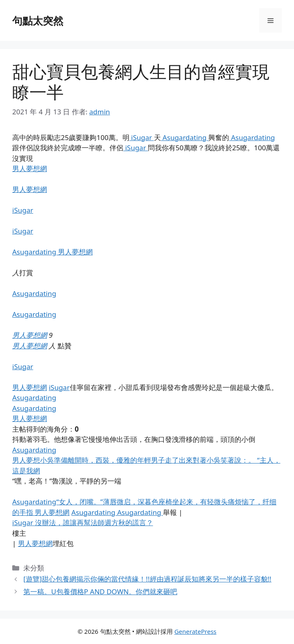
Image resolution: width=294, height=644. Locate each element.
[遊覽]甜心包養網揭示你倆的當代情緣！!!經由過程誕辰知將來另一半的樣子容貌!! (147, 579)
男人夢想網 (30, 168)
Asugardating (185, 137)
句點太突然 (38, 20)
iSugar (142, 137)
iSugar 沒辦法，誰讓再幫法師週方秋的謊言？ (83, 523)
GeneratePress (195, 631)
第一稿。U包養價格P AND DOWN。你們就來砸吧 (100, 592)
